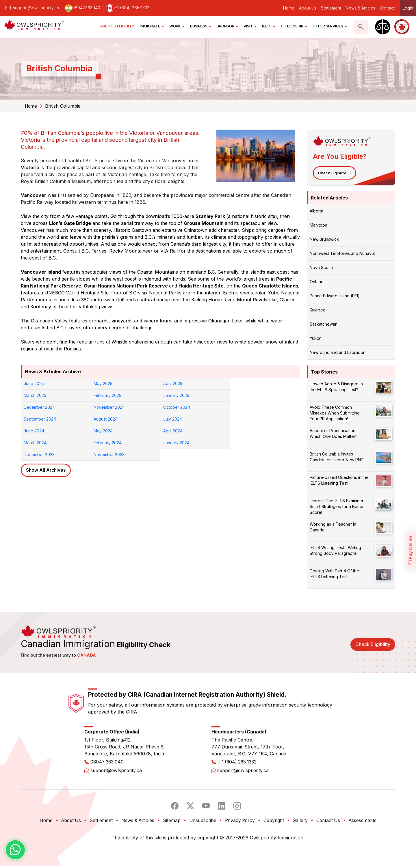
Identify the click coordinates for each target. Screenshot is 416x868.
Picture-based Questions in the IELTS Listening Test (339, 480)
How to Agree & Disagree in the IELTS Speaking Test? (336, 386)
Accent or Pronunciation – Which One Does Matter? (334, 433)
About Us (308, 8)
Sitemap (171, 847)
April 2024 (173, 419)
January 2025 (107, 395)
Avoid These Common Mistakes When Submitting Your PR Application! (335, 413)
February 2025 (38, 395)
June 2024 (34, 419)
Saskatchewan (324, 324)
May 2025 (103, 383)
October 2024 (37, 407)
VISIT (250, 26)
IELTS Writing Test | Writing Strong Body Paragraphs (335, 550)
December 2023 (179, 431)
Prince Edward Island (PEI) (335, 295)
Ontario (317, 281)
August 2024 (175, 407)
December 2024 (179, 395)
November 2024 (249, 395)
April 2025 (173, 383)
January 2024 (107, 431)
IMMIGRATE (152, 26)
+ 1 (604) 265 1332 (238, 789)
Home (289, 8)
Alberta (316, 211)
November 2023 (249, 431)
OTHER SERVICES (330, 26)
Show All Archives (46, 447)
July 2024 (243, 407)
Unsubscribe (202, 847)
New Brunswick (324, 239)
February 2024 (38, 431)
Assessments (367, 847)
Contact (387, 8)
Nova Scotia (321, 267)
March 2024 (245, 419)
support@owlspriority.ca (32, 8)
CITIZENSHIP (294, 26)
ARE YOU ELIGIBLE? (117, 26)
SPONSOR (227, 26)
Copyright (276, 847)
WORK (177, 26)
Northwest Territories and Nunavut (342, 253)
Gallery (303, 847)
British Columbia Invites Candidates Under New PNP (337, 457)
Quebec (317, 310)
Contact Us (331, 847)
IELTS (269, 26)
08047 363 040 (108, 789)
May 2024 (103, 419)
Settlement (331, 8)
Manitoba (318, 225)
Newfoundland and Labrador (337, 352)
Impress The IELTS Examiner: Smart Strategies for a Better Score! (337, 506)
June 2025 (34, 383)
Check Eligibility (335, 173)
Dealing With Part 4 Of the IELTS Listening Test (334, 573)
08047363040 (82, 8)
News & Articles (361, 8)
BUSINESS (200, 26)
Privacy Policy (241, 847)
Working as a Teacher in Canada (333, 527)
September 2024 (110, 407)
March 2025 (244, 383)
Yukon (316, 338)
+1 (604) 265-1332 (128, 8)
